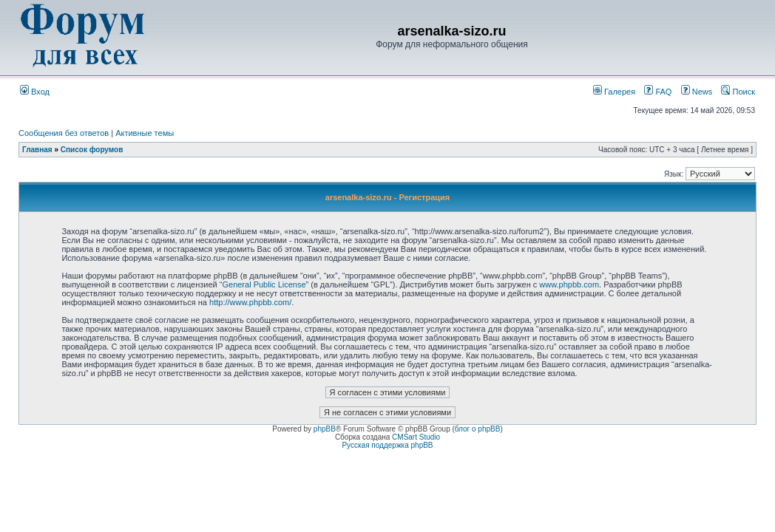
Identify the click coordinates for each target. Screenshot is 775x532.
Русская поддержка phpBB (387, 445)
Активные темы (145, 133)
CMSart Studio (416, 437)
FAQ (658, 92)
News (693, 92)
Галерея (614, 92)
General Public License (264, 284)
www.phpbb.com (569, 284)
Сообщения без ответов (64, 133)
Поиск (738, 92)
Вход (35, 92)
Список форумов (92, 150)
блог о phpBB (478, 429)
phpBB (325, 429)
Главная (37, 150)
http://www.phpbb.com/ (250, 302)
